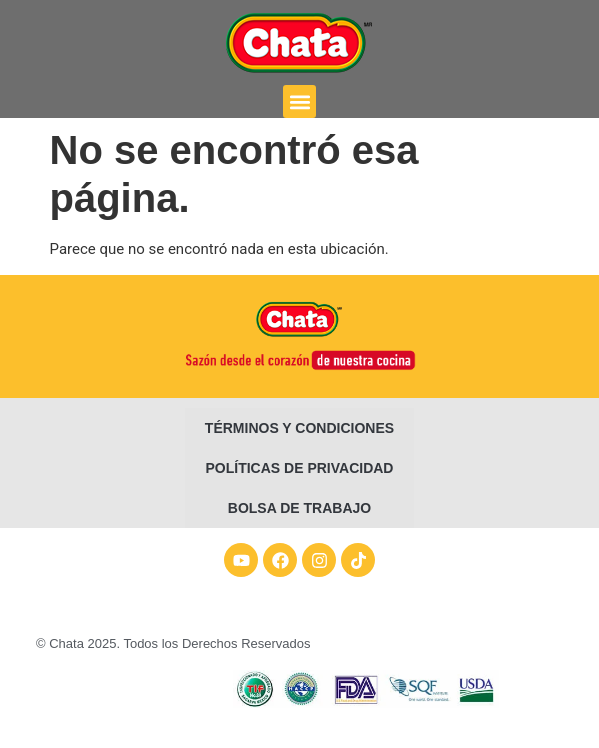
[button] (299, 101)
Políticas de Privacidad (300, 468)
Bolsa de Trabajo (299, 508)
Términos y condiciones (299, 428)
